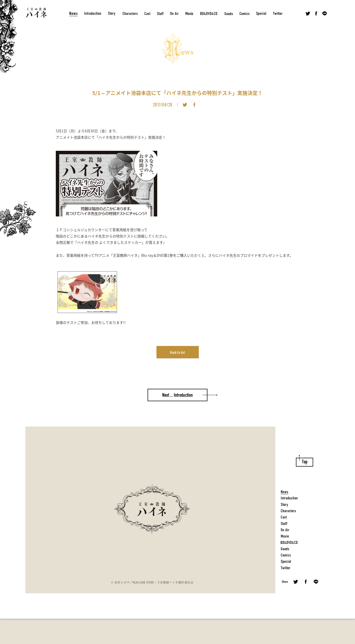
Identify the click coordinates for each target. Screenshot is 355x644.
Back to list (177, 352)
